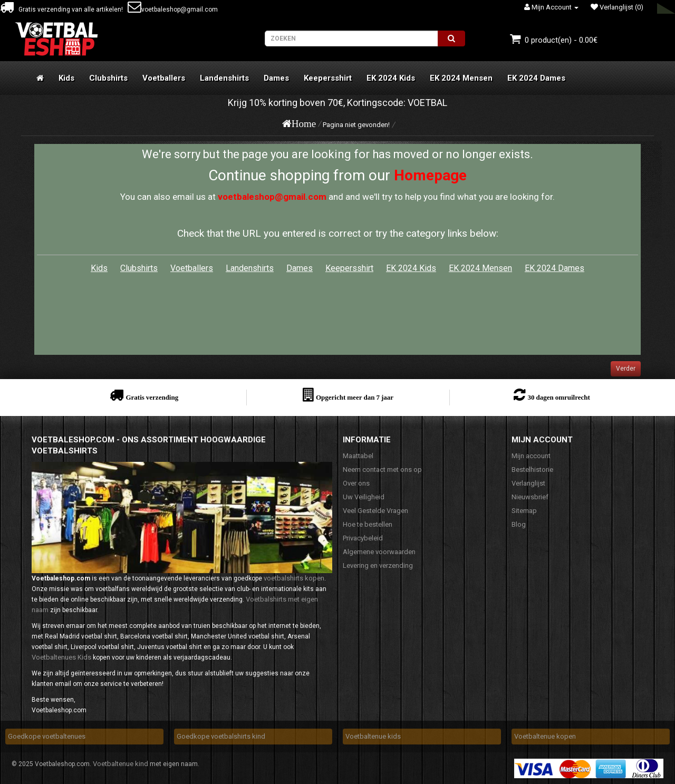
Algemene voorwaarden (379, 552)
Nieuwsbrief (530, 497)
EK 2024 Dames (536, 78)
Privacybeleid (363, 538)
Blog (519, 524)
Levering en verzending (378, 565)
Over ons (356, 483)
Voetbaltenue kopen (545, 736)
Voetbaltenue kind (120, 764)
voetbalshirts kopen (294, 578)
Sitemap (524, 511)
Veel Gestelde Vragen (375, 511)
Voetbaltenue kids (373, 736)
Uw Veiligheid (364, 497)
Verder (626, 369)
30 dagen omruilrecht (558, 397)
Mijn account (531, 456)
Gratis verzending (152, 397)
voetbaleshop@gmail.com (173, 9)
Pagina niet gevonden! (356, 125)
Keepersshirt (328, 78)
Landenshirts (224, 78)
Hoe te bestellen (368, 524)
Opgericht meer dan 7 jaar (355, 397)
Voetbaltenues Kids (61, 657)
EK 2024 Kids (391, 78)
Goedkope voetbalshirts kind (221, 736)
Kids (66, 78)
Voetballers (164, 78)
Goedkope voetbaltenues (47, 736)
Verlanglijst (528, 483)
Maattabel (358, 456)
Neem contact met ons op (382, 470)
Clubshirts (108, 78)
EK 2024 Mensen (461, 78)
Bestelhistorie (532, 470)
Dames (276, 78)
